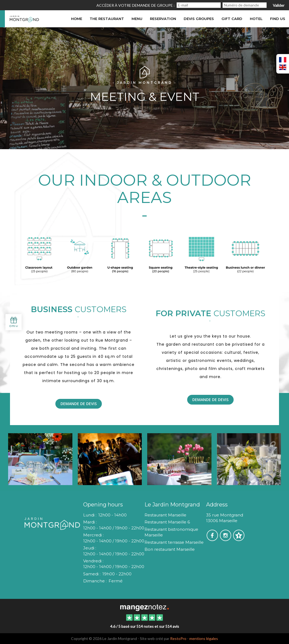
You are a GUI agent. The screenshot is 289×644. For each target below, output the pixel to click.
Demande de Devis (79, 404)
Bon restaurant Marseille (170, 549)
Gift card (232, 19)
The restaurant (107, 19)
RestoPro (178, 638)
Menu (137, 19)
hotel (256, 19)
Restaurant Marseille (165, 515)
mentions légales (204, 638)
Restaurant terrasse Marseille (174, 542)
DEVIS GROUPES (199, 19)
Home (77, 19)
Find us (278, 19)
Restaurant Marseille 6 (167, 522)
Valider (279, 5)
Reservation (163, 19)
